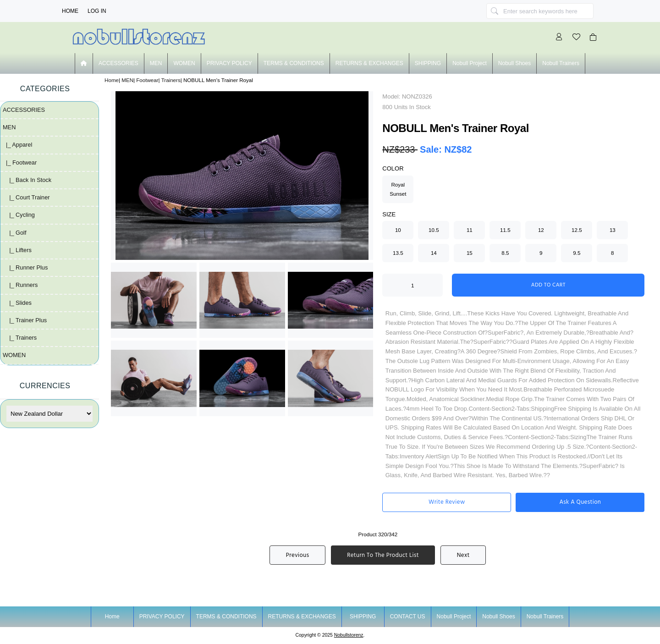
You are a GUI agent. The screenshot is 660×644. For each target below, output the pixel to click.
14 (434, 253)
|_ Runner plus (25, 267)
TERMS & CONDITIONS (294, 63)
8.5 (505, 253)
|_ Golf (15, 233)
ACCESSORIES (118, 63)
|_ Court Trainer (26, 197)
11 (470, 230)
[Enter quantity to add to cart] (412, 285)
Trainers (171, 80)
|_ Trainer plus (25, 320)
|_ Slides (17, 303)
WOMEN (184, 63)
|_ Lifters (17, 250)
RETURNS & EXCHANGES (369, 63)
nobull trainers (561, 63)
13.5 (398, 253)
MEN (127, 80)
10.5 (434, 230)
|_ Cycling (19, 215)
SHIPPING (428, 63)
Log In (97, 11)
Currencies (45, 386)
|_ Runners (20, 285)
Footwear (147, 80)
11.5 (505, 230)
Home (70, 11)
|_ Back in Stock (27, 180)
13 (613, 230)
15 (470, 253)
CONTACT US (408, 616)
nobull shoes (514, 63)
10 (398, 230)
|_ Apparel (17, 145)
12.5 (577, 230)
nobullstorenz (349, 635)
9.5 (577, 253)
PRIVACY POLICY (229, 63)
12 (541, 230)
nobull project (470, 63)
